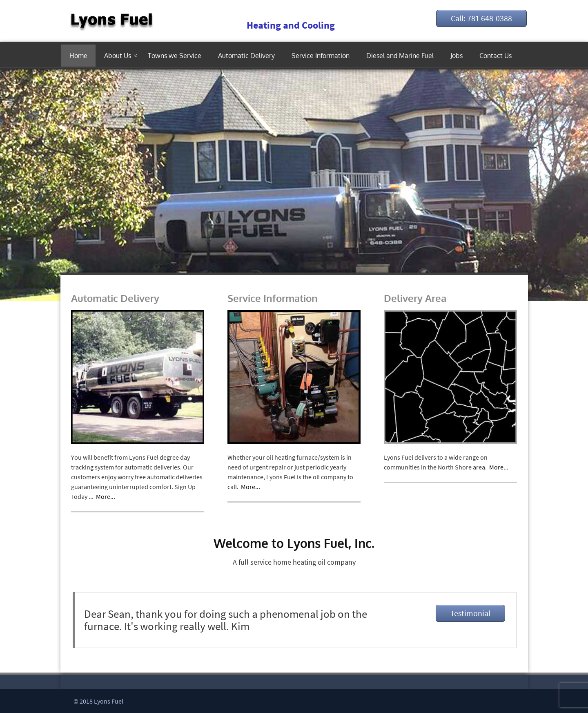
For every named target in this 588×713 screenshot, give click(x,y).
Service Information (321, 56)
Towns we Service (175, 56)
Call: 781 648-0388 (481, 18)
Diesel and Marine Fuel (400, 56)
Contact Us (496, 56)
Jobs (457, 56)
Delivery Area (415, 298)
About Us (118, 56)
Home (78, 56)
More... (106, 496)
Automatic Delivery (246, 56)
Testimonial (470, 613)
